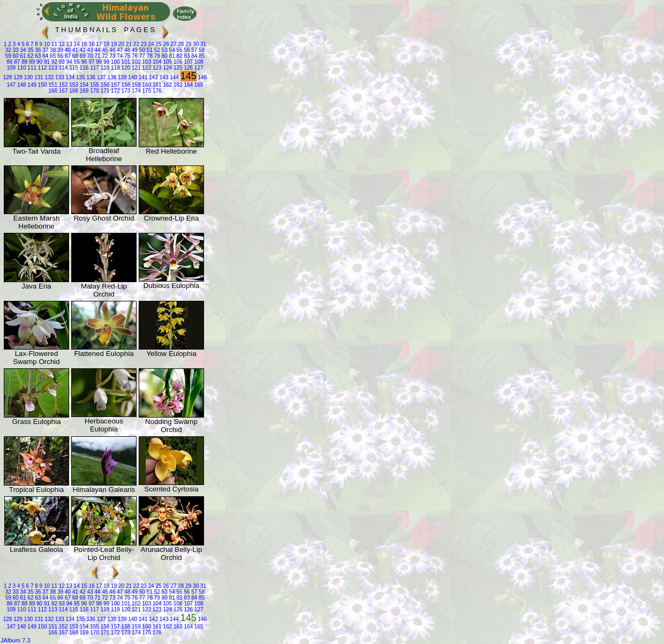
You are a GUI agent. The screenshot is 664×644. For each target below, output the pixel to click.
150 (41, 85)
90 (39, 62)
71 (97, 56)
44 (97, 50)
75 (126, 56)
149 (31, 85)
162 (167, 85)
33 (15, 50)
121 (135, 68)
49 (134, 50)
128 (8, 77)
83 (186, 56)
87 (17, 62)
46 (112, 50)
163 (177, 85)
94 (69, 62)
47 (119, 50)
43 (89, 50)
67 (67, 56)
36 (37, 50)
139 (121, 77)
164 (188, 85)
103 (146, 62)
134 (69, 77)
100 (114, 62)
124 (167, 68)
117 (93, 68)
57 (194, 50)
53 (164, 50)
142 (153, 77)
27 (173, 44)
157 (114, 85)
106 (177, 62)
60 (15, 56)
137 (100, 77)
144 (173, 77)
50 (141, 50)
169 (83, 91)
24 (150, 44)
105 (167, 62)
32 (8, 50)
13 (69, 44)
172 (114, 91)
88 (24, 62)
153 (73, 85)
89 (31, 62)
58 (201, 50)
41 (74, 50)
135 (80, 77)
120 (125, 68)
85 (201, 56)
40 (67, 50)
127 (198, 68)
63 (37, 56)
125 (177, 68)
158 (125, 85)
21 (128, 44)
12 (61, 44)
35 (30, 50)
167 (62, 91)
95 (76, 62)
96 (84, 62)
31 (202, 44)
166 (53, 91)
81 (171, 56)
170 (93, 91)
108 (198, 62)
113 (52, 68)
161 (156, 85)
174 (135, 91)
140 (132, 77)
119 (114, 68)
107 (188, 62)
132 (48, 77)
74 (119, 56)
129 (17, 77)
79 (156, 56)
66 (59, 56)
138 (111, 77)
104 (156, 62)
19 (113, 44)
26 (165, 44)
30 (195, 44)
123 (156, 68)
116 (83, 68)
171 (104, 91)
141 (142, 77)
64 (44, 56)
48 (126, 50)
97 (91, 62)
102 (135, 62)
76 (134, 56)
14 (76, 44)
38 (52, 50)
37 (44, 50)
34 (22, 50)
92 (54, 62)
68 (74, 56)
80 (164, 56)
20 (120, 44)
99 (105, 62)
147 (11, 85)
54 (171, 50)
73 (112, 56)
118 (104, 68)
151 (52, 85)
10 (46, 44)
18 (105, 44)
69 (82, 56)
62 (30, 56)
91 (46, 62)
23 (143, 44)
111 (31, 68)
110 (21, 68)
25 (158, 44)
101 (125, 62)
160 (146, 85)
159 (135, 85)
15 (84, 44)
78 (149, 56)
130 (28, 77)
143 (163, 77)
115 (73, 68)
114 (62, 68)
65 (52, 56)
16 (91, 44)
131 (38, 77)
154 (83, 85)
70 (89, 56)
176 (156, 91)
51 (149, 50)
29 (187, 44)
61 (22, 56)
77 (141, 56)
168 (73, 91)
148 (21, 85)
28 (180, 44)
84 (194, 56)
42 (82, 50)
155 (93, 85)
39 (59, 50)
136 (90, 77)
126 (188, 68)
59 (8, 56)
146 (202, 77)
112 (41, 68)
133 (59, 77)
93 (61, 62)
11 (54, 44)
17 (99, 44)
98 (99, 62)
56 (186, 50)
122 (146, 68)
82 (179, 56)
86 (9, 62)
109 (11, 68)
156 (104, 85)
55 (179, 50)
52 (156, 50)
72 (104, 56)
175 (146, 91)
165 (198, 85)
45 (104, 50)
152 (62, 85)
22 (135, 44)
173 (125, 91)
